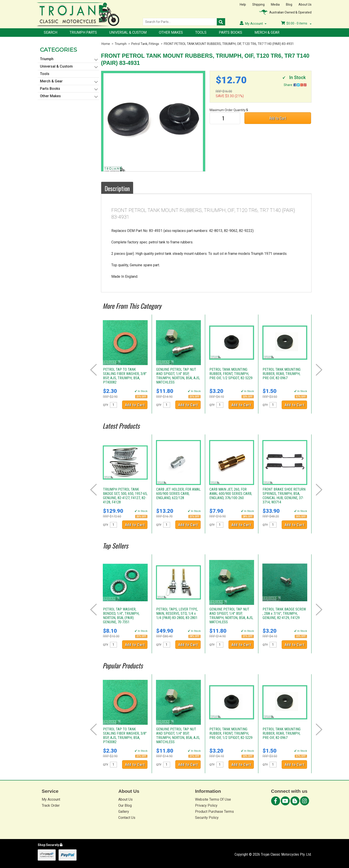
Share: (295, 85)
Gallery (124, 812)
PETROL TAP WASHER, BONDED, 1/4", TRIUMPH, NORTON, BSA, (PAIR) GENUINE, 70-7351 (121, 616)
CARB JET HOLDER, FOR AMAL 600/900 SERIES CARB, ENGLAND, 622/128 (178, 494)
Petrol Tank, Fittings (145, 44)
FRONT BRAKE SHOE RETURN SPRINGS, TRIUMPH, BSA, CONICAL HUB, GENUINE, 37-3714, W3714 (284, 496)
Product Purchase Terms (214, 812)
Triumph (121, 44)
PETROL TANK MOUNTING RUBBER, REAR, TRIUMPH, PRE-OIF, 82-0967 (282, 374)
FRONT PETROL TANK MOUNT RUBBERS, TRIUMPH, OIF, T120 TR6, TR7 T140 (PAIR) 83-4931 (229, 44)
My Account (51, 799)
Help (243, 4)
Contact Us (127, 818)
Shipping (258, 4)
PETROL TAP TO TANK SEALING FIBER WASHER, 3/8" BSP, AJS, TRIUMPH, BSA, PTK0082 (125, 376)
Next (319, 370)
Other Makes (171, 32)
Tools (201, 32)
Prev (93, 370)
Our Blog (125, 805)
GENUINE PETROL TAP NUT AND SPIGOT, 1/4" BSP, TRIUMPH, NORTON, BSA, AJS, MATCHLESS (178, 376)
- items (296, 23)
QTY (106, 405)
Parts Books (230, 32)
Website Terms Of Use (213, 799)
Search (50, 32)
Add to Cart (278, 118)
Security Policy (207, 818)
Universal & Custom (128, 32)
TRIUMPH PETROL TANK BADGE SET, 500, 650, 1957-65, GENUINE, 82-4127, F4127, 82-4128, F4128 (125, 496)
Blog (289, 4)
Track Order (51, 805)
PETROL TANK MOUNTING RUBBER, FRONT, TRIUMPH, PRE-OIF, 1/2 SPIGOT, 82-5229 (231, 374)
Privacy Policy (206, 805)
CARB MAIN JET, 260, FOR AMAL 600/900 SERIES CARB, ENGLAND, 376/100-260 (231, 494)
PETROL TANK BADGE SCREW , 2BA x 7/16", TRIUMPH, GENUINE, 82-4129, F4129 (284, 614)
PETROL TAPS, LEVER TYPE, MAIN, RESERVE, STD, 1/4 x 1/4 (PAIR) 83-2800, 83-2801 (177, 614)
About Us (305, 4)
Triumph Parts (83, 32)
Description (117, 188)
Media (275, 4)
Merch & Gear (267, 32)
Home (106, 44)
